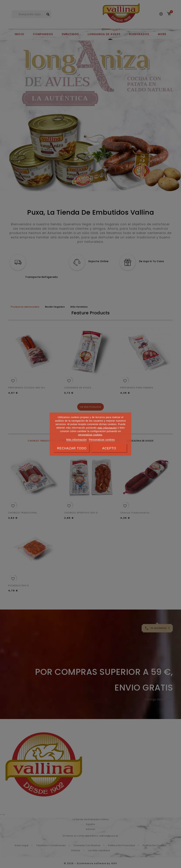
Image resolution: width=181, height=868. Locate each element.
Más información (76, 440)
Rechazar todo (72, 448)
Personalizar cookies (102, 440)
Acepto (109, 448)
